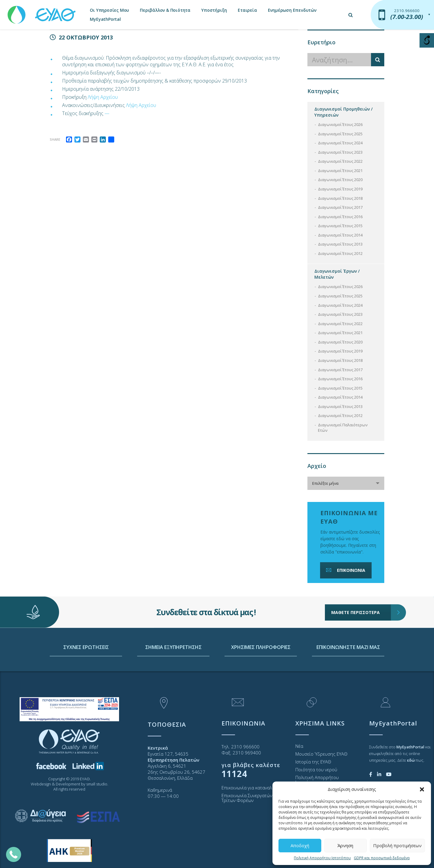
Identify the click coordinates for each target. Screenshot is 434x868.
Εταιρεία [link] (247, 10)
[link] (42, 12)
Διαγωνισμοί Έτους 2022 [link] (340, 161)
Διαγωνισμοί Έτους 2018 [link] (340, 198)
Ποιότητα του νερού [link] (316, 769)
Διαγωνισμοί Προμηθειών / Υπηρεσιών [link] (343, 112)
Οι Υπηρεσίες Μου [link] (109, 10)
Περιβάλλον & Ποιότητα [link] (165, 10)
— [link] (107, 113)
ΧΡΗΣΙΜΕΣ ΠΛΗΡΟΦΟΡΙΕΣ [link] (261, 675)
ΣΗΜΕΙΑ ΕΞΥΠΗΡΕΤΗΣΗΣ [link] (173, 675)
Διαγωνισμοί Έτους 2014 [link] (340, 235)
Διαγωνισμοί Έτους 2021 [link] (340, 171)
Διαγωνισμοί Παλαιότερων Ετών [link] (343, 428)
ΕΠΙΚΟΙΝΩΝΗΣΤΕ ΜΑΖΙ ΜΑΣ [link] (348, 675)
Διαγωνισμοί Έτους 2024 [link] (340, 143)
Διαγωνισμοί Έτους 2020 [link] (340, 180)
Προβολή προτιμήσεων (397, 845)
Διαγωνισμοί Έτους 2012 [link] (340, 253)
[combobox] (346, 483)
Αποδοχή (300, 845)
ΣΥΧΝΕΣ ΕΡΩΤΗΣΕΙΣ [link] (86, 675)
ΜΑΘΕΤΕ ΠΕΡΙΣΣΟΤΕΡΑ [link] (361, 593)
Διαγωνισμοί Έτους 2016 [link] (340, 217)
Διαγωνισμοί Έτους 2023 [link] (340, 152)
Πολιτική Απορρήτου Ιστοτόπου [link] (322, 858)
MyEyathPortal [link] (105, 19)
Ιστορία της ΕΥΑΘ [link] (313, 762)
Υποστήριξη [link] (214, 10)
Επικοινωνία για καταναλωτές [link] (252, 788)
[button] (422, 789)
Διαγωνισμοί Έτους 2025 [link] (340, 134)
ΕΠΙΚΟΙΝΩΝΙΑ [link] (345, 570)
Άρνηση (345, 845)
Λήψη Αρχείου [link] (103, 97)
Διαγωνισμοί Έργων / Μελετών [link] (337, 274)
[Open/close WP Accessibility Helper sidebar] (427, 40)
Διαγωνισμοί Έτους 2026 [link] (340, 124)
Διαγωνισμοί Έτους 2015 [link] (340, 226)
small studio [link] (97, 784)
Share (55, 139)
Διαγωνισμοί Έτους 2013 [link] (340, 244)
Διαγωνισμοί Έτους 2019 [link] (340, 189)
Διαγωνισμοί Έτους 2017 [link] (340, 207)
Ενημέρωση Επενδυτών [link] (292, 10)
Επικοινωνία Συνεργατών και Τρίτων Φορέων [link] (251, 798)
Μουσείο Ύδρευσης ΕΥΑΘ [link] (321, 754)
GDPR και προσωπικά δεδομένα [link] (382, 858)
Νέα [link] (299, 746)
